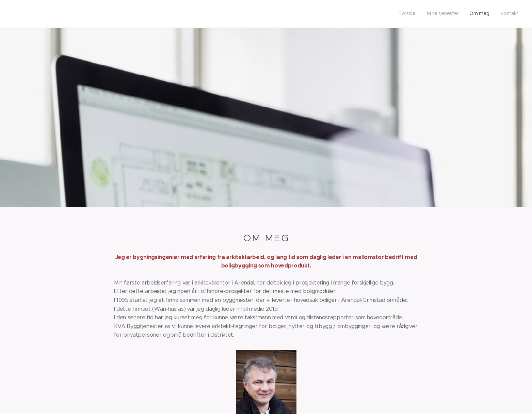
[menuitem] (488, 14)
